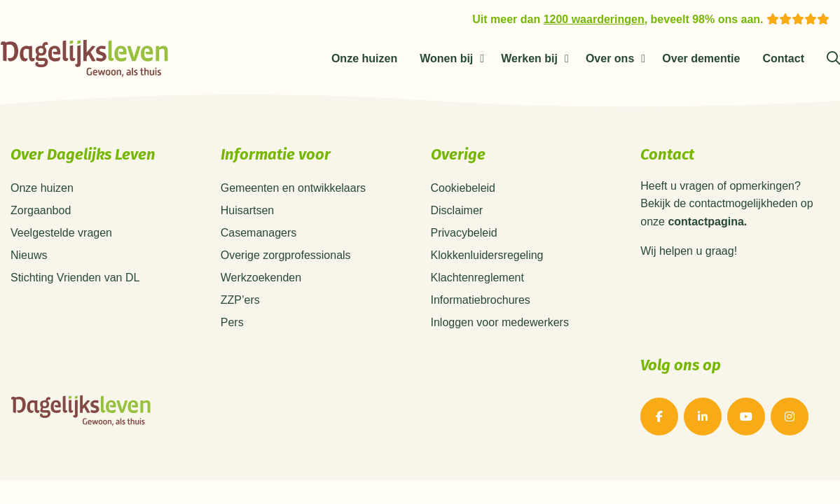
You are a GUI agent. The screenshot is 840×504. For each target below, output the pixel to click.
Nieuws (29, 255)
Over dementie (701, 58)
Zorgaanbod (41, 210)
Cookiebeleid (463, 188)
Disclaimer (457, 210)
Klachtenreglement (477, 278)
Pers (232, 322)
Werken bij (529, 58)
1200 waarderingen (594, 19)
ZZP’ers (240, 300)
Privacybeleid (464, 233)
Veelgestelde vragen (61, 233)
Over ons (610, 58)
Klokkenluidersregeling (487, 255)
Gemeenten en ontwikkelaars (293, 188)
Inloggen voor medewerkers (500, 322)
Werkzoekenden (261, 278)
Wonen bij (446, 58)
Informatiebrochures (481, 300)
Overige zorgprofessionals (286, 255)
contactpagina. (707, 222)
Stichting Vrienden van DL (75, 278)
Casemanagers (259, 233)
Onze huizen (364, 58)
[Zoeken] (833, 59)
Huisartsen (247, 210)
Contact (783, 58)
